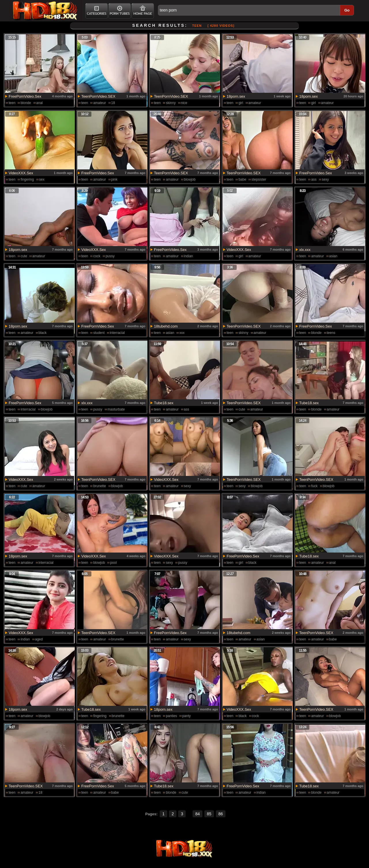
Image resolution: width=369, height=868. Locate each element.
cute (24, 256)
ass (314, 179)
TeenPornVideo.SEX (98, 96)
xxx (182, 333)
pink (114, 179)
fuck (314, 486)
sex (42, 179)
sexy (325, 179)
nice (184, 103)
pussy (110, 256)
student (99, 333)
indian (189, 256)
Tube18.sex (164, 403)
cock (97, 256)
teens (331, 333)
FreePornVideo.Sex (25, 96)
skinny (171, 103)
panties (171, 716)
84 (197, 814)
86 (221, 814)
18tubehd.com (166, 326)
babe (242, 179)
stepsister (259, 179)
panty (186, 716)
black (43, 333)
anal (40, 103)
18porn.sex (236, 96)
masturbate (116, 409)
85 (209, 814)
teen (12, 103)
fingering (27, 179)
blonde (26, 103)
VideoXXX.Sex (21, 173)
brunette (99, 486)
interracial (117, 333)
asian (333, 256)
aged (39, 639)
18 (113, 103)
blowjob (190, 179)
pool (113, 563)
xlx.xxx (305, 250)
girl (241, 103)
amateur (99, 103)
